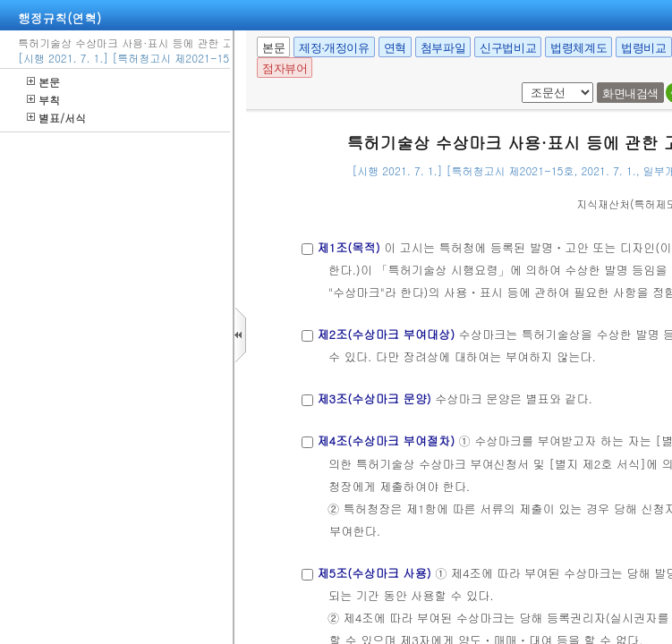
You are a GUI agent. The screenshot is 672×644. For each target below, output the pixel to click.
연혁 (395, 48)
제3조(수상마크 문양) (374, 398)
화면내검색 (630, 93)
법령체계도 (578, 48)
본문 (43, 82)
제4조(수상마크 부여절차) (386, 441)
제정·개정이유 (334, 48)
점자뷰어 (285, 68)
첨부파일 (443, 48)
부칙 (43, 100)
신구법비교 (508, 48)
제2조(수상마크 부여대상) (386, 334)
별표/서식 (56, 118)
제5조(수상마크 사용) (374, 573)
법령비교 (643, 48)
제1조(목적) (348, 247)
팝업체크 (519, 83)
